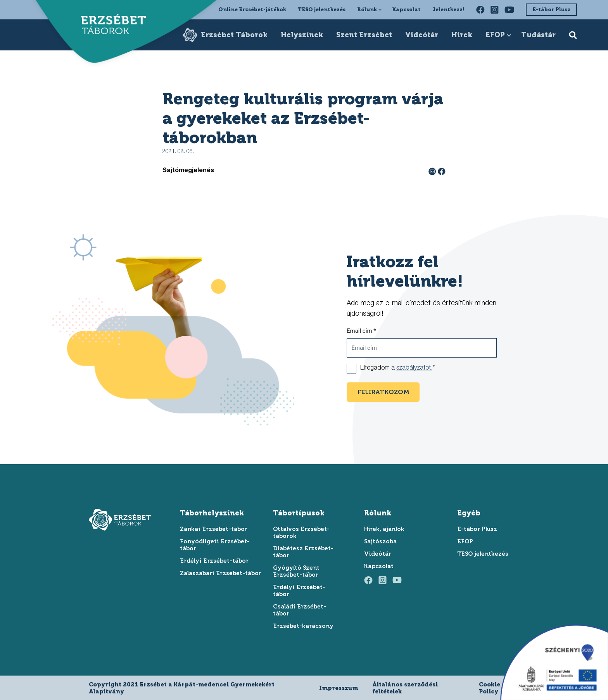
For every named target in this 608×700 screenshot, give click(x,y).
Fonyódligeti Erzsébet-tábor (215, 545)
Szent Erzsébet (364, 35)
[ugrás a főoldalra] (110, 25)
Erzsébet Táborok (234, 35)
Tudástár (538, 35)
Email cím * (361, 331)
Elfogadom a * (397, 368)
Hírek (462, 35)
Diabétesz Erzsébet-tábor (303, 552)
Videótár (422, 35)
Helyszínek (302, 35)
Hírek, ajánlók (384, 529)
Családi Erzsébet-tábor (300, 610)
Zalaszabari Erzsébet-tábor (221, 573)
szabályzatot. (414, 368)
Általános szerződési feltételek (405, 688)
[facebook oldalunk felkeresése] (480, 10)
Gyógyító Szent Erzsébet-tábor (296, 571)
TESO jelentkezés (322, 10)
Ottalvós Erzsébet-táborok (301, 532)
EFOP (495, 35)
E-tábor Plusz (551, 10)
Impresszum (339, 688)
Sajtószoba (380, 541)
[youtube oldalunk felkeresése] (509, 10)
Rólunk (367, 10)
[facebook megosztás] (442, 171)
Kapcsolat (407, 10)
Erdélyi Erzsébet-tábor (214, 561)
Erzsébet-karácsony (303, 626)
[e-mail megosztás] (433, 171)
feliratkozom (383, 392)
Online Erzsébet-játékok (252, 10)
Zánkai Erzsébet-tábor (214, 529)
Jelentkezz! (448, 10)
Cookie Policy (490, 688)
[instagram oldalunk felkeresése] (495, 10)
